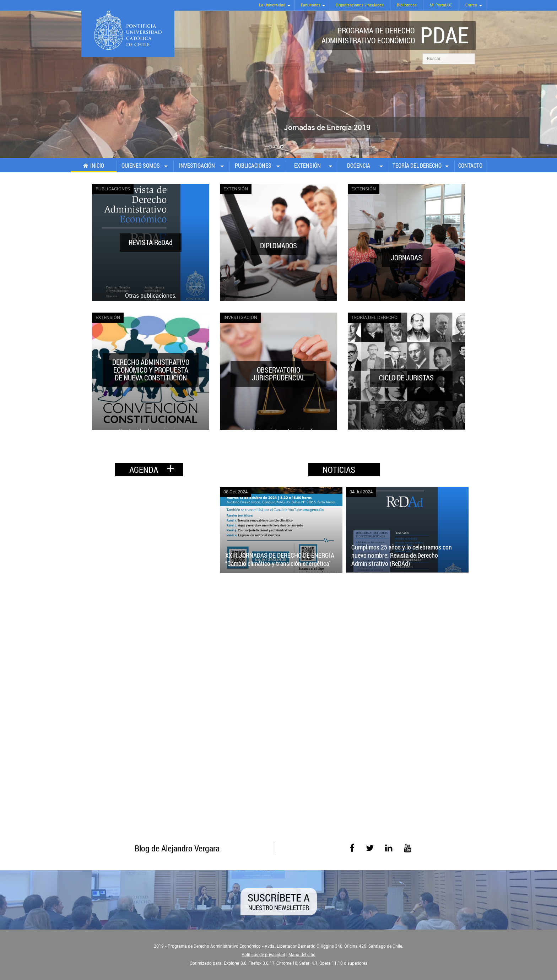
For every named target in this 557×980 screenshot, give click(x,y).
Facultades (311, 5)
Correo (471, 5)
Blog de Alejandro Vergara (177, 848)
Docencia (359, 166)
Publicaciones (253, 166)
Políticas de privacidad (263, 955)
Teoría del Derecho (417, 166)
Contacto (470, 166)
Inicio (97, 166)
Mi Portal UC (441, 5)
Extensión (307, 166)
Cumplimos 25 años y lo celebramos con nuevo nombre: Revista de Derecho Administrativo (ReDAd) (402, 555)
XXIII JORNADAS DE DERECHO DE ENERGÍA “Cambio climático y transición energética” (280, 559)
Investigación (197, 166)
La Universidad (272, 5)
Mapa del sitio (302, 955)
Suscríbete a (279, 901)
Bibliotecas (407, 5)
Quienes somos (141, 166)
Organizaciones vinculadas (360, 5)
